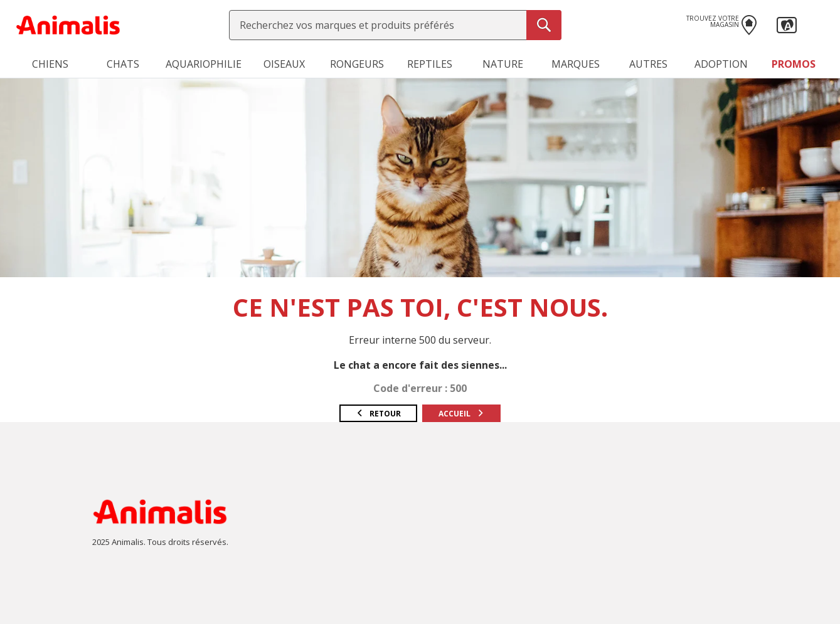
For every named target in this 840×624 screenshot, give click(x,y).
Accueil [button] (461, 414)
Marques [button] (576, 64)
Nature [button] (503, 64)
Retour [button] (378, 414)
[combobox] (395, 25)
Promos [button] (794, 64)
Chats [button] (123, 64)
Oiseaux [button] (284, 64)
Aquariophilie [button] (204, 64)
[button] (787, 24)
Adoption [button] (721, 64)
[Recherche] (544, 25)
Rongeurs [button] (357, 64)
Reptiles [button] (430, 64)
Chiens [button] (50, 64)
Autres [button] (648, 64)
